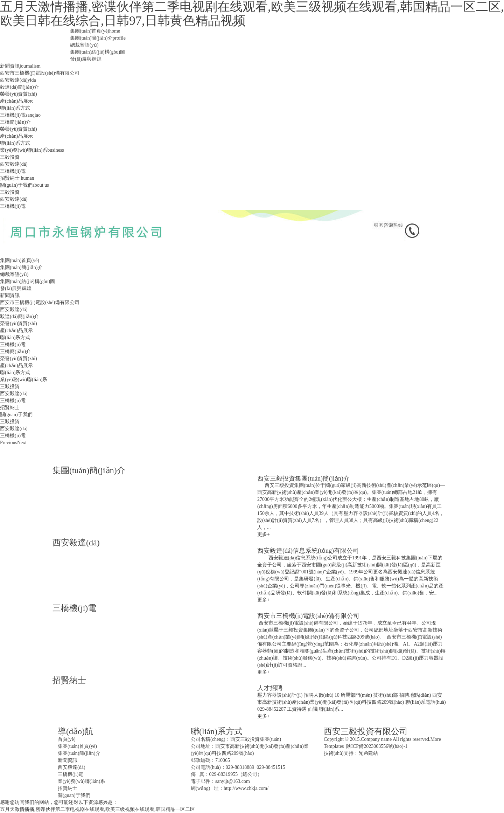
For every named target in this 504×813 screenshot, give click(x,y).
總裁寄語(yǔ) (84, 45)
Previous (9, 443)
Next (22, 443)
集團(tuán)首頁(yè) (95, 31)
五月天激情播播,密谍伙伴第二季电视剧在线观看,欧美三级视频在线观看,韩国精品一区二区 (97, 809)
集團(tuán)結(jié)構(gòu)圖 (97, 52)
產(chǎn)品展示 (16, 101)
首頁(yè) (67, 739)
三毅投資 (10, 157)
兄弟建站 (368, 753)
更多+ (264, 534)
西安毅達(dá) (18, 80)
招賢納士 (17, 178)
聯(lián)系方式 (15, 108)
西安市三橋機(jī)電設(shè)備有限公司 (40, 73)
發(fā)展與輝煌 (86, 59)
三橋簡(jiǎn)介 (15, 122)
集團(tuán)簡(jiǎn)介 (98, 38)
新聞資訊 (20, 66)
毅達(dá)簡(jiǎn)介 (19, 87)
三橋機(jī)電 (20, 115)
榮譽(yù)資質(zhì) (19, 94)
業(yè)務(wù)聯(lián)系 (32, 150)
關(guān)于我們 (24, 185)
